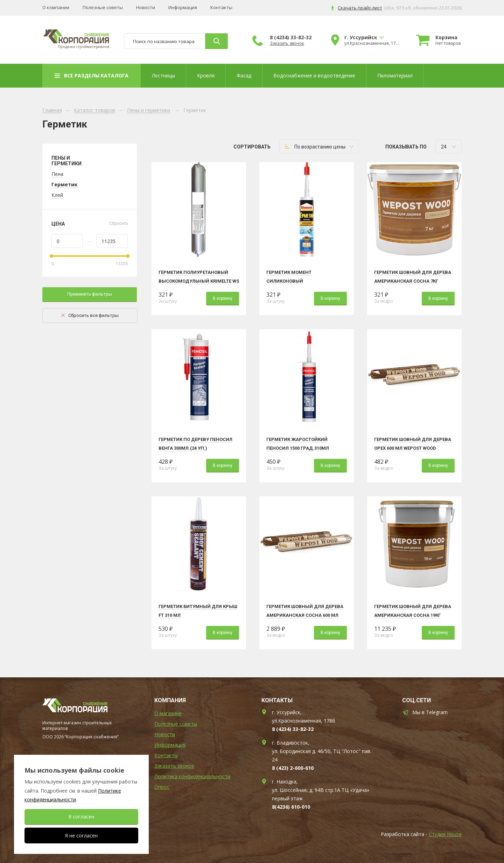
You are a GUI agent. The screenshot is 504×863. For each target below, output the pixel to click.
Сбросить (118, 223)
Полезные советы (103, 8)
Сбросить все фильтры (93, 315)
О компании (56, 8)
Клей (57, 195)
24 (444, 147)
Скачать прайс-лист (360, 8)
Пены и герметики (149, 111)
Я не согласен (81, 836)
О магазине (168, 713)
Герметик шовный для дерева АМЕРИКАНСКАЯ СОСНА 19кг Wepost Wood (413, 615)
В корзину (223, 298)
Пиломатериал (395, 75)
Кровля (206, 75)
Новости (146, 8)
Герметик (65, 184)
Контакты (221, 8)
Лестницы (163, 75)
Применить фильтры (90, 294)
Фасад (244, 75)
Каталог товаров (94, 111)
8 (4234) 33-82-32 (291, 37)
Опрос (162, 787)
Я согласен (81, 817)
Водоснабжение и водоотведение (314, 75)
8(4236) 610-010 (291, 807)
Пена (57, 174)
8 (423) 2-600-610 (293, 768)
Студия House (445, 834)
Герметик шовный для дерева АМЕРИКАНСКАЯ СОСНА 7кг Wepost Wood (413, 281)
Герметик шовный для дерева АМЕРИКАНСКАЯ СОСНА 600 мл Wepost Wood (305, 615)
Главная (52, 111)
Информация (183, 8)
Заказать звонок (287, 43)
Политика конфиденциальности (192, 776)
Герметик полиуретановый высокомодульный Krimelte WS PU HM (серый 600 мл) (199, 281)
